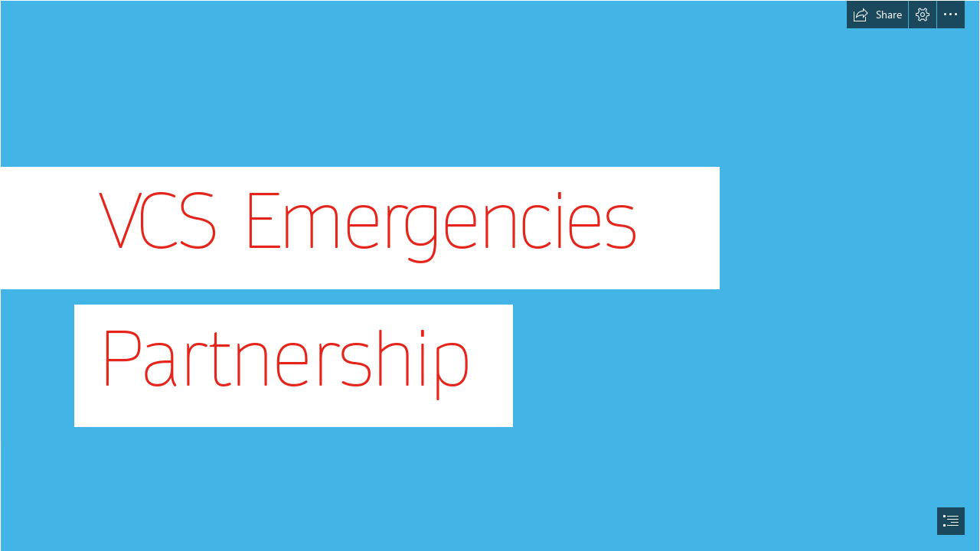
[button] (877, 15)
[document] (490, 275)
